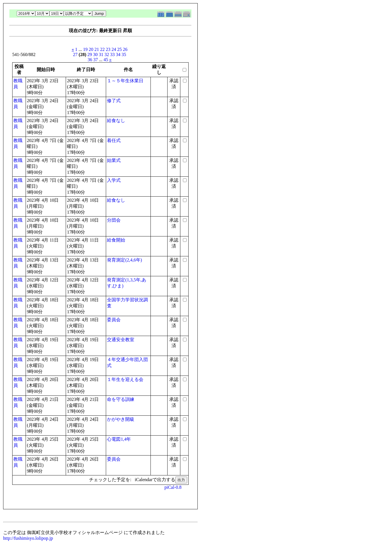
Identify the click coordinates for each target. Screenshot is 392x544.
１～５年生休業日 (125, 81)
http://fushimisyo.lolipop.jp (28, 538)
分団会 (114, 220)
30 (95, 54)
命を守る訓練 (121, 399)
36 (90, 60)
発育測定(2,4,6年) (124, 260)
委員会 (114, 320)
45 (106, 60)
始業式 (114, 160)
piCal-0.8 (173, 487)
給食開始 (116, 240)
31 (101, 54)
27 (75, 54)
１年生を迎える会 (125, 379)
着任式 (114, 140)
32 (107, 54)
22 (102, 49)
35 (124, 54)
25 (119, 49)
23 (108, 49)
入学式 (114, 180)
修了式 (114, 101)
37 (96, 60)
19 (85, 49)
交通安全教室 (121, 340)
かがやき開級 (121, 419)
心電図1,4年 (119, 439)
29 (90, 54)
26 (125, 49)
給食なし (116, 120)
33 (112, 54)
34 (118, 54)
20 (91, 49)
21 (97, 49)
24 (114, 49)
